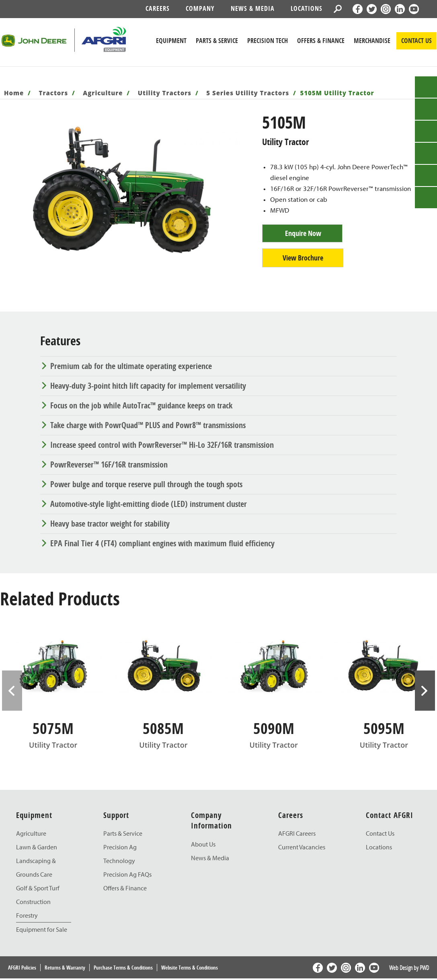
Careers (158, 8)
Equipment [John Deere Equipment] (171, 41)
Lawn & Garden (37, 847)
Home (14, 93)
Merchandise (372, 41)
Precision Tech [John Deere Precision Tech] (268, 41)
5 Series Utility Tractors (248, 93)
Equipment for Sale (42, 929)
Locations (307, 8)
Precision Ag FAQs (127, 874)
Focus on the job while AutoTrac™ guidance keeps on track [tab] (141, 405)
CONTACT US (416, 41)
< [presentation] (12, 691)
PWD (424, 968)
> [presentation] (425, 691)
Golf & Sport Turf (38, 888)
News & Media (253, 8)
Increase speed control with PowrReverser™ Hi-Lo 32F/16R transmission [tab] (162, 445)
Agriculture (103, 93)
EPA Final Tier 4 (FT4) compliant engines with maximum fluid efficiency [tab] (162, 543)
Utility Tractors (165, 93)
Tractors (54, 93)
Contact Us (380, 833)
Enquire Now (303, 233)
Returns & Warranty (65, 968)
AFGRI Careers (297, 833)
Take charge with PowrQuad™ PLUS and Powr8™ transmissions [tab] (148, 425)
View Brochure (303, 258)
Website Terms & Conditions (190, 968)
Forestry (27, 915)
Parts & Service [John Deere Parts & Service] (217, 41)
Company (200, 8)
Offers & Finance (321, 41)
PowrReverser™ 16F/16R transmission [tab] (109, 464)
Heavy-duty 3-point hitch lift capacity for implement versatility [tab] (148, 386)
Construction (33, 902)
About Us (203, 844)
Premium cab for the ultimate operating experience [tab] (131, 366)
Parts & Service (123, 833)
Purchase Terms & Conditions (123, 968)
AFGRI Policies (22, 968)
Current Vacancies (302, 847)
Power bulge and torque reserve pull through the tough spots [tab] (146, 484)
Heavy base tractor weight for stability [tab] (110, 524)
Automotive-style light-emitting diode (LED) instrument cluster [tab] (149, 504)
